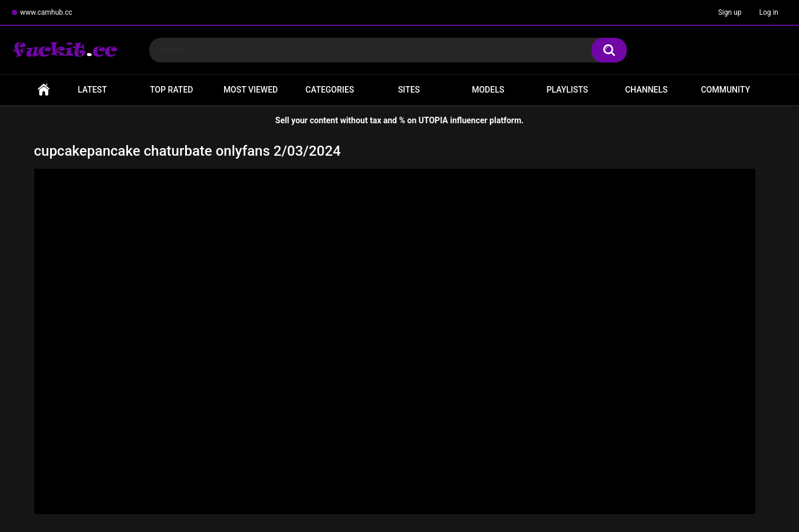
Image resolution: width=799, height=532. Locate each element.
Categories (330, 90)
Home (44, 90)
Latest (93, 90)
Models (488, 90)
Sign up (730, 12)
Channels (646, 90)
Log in (769, 12)
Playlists (568, 90)
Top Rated (171, 90)
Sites (409, 90)
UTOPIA (433, 120)
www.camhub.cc (46, 12)
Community (726, 90)
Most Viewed (251, 90)
